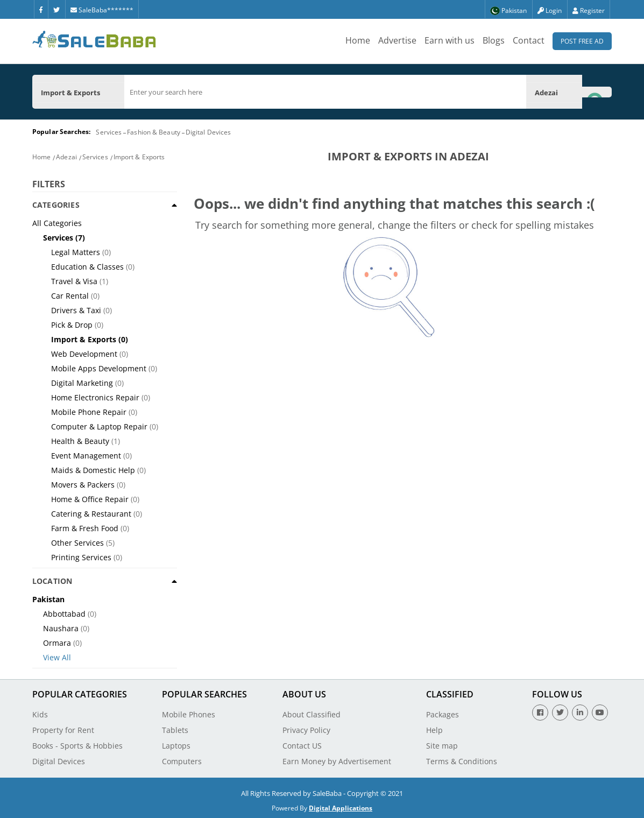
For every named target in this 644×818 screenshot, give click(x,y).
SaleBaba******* (102, 10)
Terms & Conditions (462, 761)
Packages (443, 714)
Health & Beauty (80, 441)
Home (358, 40)
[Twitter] (56, 9)
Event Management (86, 456)
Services (109, 132)
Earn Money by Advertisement (337, 761)
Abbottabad (64, 614)
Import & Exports (139, 157)
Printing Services (81, 557)
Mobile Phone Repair (89, 412)
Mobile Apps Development (99, 368)
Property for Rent (63, 730)
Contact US (302, 746)
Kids (40, 714)
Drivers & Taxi (76, 310)
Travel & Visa (74, 281)
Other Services (77, 543)
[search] (325, 92)
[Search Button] (597, 92)
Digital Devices (208, 132)
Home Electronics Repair (95, 397)
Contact (529, 40)
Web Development (84, 354)
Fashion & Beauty (154, 132)
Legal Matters (76, 252)
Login (550, 10)
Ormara (57, 643)
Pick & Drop (72, 325)
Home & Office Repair (90, 499)
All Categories (57, 223)
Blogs (494, 40)
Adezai (66, 157)
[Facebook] (41, 9)
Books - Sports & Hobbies (77, 746)
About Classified (312, 714)
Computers (182, 761)
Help (434, 730)
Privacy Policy (306, 730)
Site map (442, 746)
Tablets (175, 730)
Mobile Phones (189, 714)
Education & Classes (87, 267)
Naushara (61, 628)
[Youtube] (600, 713)
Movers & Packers (83, 485)
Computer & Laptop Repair (99, 426)
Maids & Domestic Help (93, 470)
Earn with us (450, 40)
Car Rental (70, 296)
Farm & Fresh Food (85, 528)
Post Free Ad (582, 41)
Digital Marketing (82, 383)
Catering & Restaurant (91, 514)
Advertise (397, 40)
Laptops (176, 746)
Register (589, 10)
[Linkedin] (580, 713)
